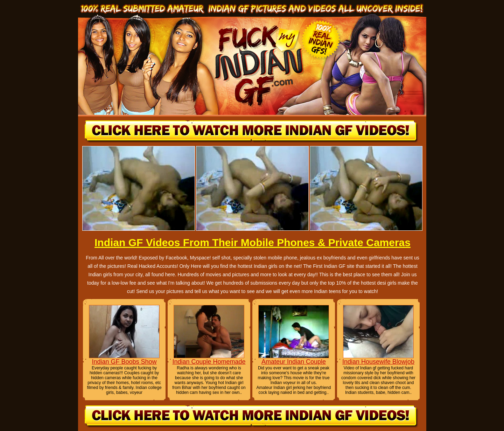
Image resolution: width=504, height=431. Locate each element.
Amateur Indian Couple (294, 362)
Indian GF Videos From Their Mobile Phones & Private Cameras (253, 242)
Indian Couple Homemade (209, 362)
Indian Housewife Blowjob (378, 362)
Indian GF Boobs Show (124, 362)
